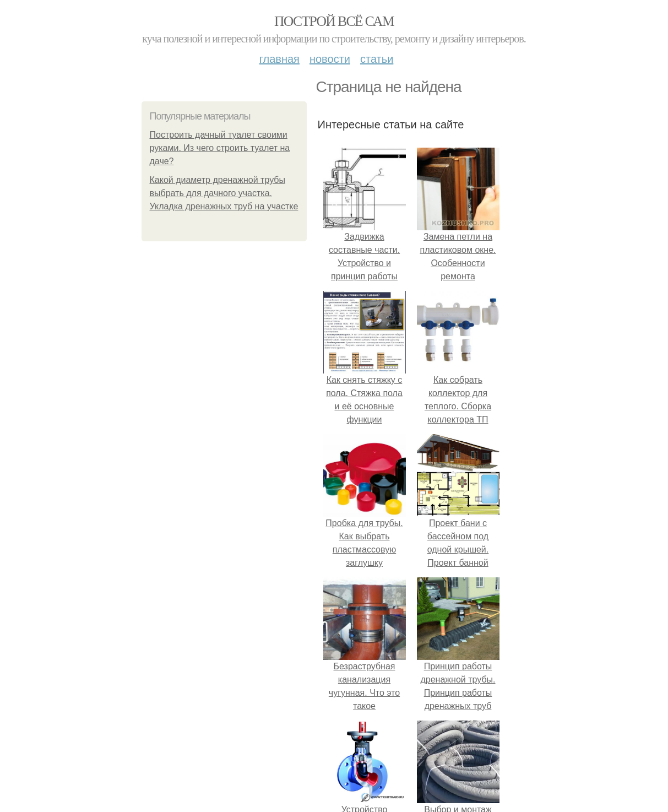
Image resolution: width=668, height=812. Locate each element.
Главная (279, 59)
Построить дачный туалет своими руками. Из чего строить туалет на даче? (220, 148)
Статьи (377, 59)
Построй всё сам (334, 21)
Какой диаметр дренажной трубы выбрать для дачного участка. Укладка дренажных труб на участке (224, 193)
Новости (330, 59)
